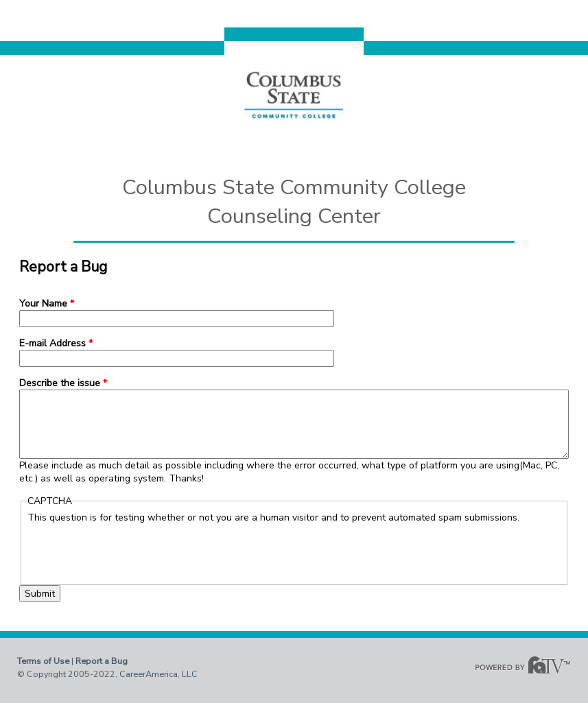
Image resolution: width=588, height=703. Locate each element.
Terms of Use (43, 661)
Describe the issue (63, 383)
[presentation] (132, 551)
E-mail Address (56, 343)
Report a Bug (102, 661)
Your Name (47, 303)
